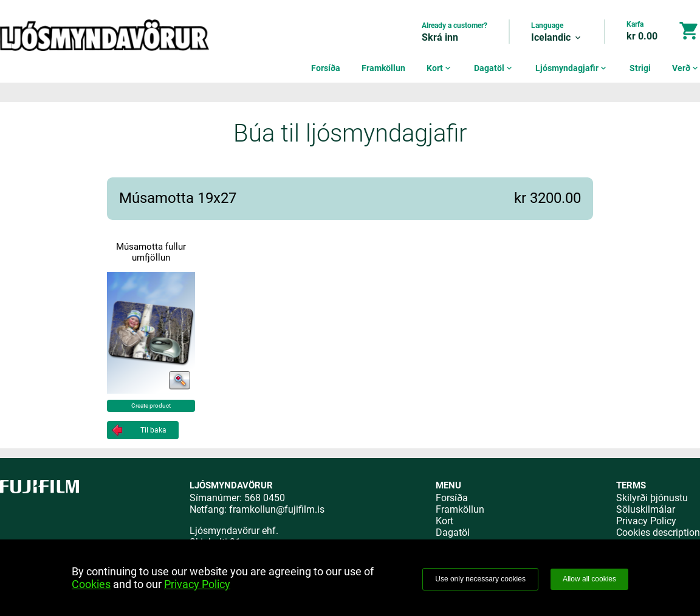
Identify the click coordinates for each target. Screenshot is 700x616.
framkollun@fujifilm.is (277, 509)
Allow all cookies (589, 579)
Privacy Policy (646, 521)
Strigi (640, 68)
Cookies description (658, 532)
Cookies (91, 584)
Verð (686, 68)
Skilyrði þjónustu (652, 498)
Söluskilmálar (646, 509)
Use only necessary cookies (480, 579)
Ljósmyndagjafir (572, 68)
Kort (440, 68)
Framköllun (383, 68)
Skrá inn (440, 37)
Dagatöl (494, 68)
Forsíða (326, 68)
